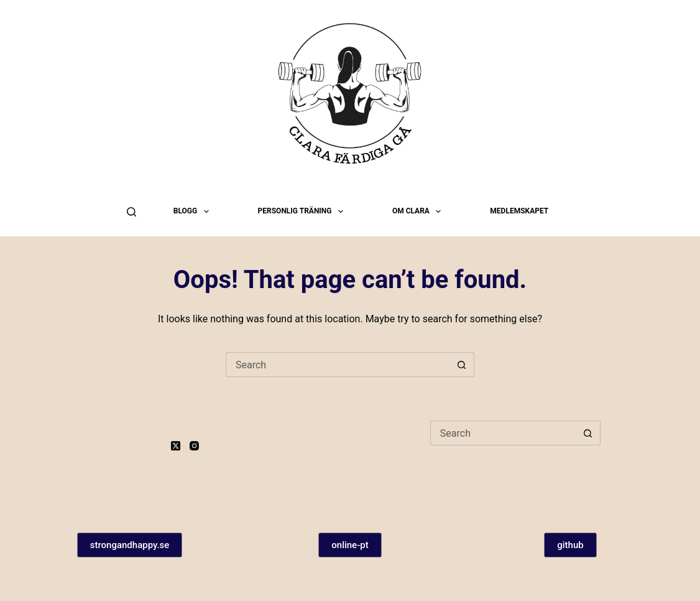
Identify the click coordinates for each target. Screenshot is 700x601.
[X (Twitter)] (176, 446)
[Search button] (462, 365)
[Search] (131, 212)
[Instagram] (194, 446)
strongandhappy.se (130, 545)
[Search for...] (338, 365)
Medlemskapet (519, 211)
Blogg (194, 212)
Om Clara (419, 212)
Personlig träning (303, 212)
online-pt (350, 545)
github (570, 545)
